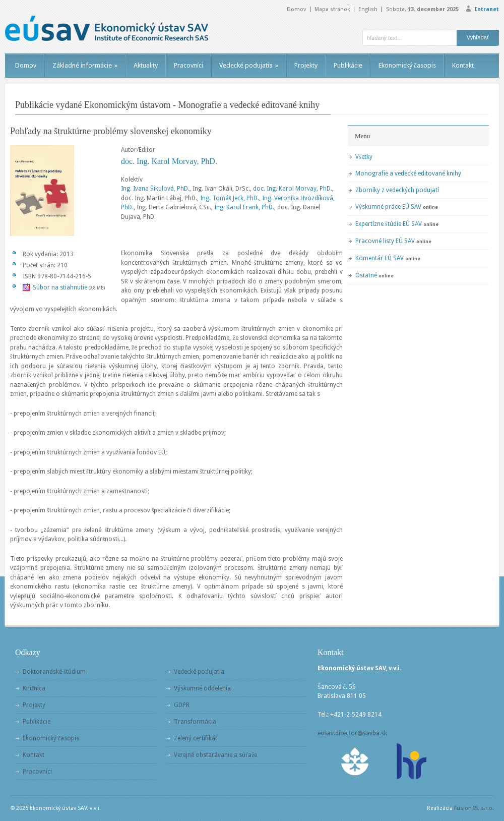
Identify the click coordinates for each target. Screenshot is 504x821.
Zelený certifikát (196, 738)
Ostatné (366, 275)
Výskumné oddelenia (202, 688)
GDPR (182, 705)
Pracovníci (188, 65)
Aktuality (146, 65)
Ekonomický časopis (407, 65)
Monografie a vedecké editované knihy (408, 173)
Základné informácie (85, 65)
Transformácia (195, 722)
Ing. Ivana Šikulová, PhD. (155, 189)
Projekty (306, 65)
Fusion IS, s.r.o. (474, 808)
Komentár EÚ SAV (380, 258)
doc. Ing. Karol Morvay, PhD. (169, 161)
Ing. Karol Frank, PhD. (244, 207)
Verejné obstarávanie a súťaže (215, 755)
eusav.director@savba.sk (352, 733)
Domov (296, 9)
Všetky (364, 157)
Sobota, (422, 9)
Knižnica (34, 688)
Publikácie (348, 65)
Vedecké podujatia (249, 65)
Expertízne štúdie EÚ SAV (389, 224)
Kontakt (463, 65)
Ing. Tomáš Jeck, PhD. (230, 198)
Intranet (487, 9)
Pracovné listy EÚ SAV (385, 241)
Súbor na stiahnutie (60, 287)
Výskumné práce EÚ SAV (388, 207)
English (368, 9)
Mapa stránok (332, 9)
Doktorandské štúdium (54, 672)
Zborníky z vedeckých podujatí (397, 190)
